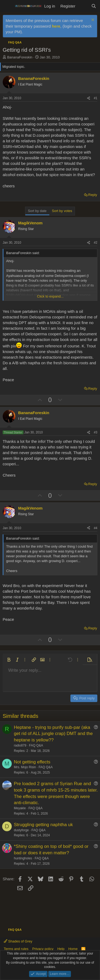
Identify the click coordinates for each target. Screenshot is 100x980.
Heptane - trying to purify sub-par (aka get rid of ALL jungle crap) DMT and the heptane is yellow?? (53, 734)
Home (73, 949)
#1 (96, 98)
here (56, 26)
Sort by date (37, 211)
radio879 (20, 745)
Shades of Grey (18, 941)
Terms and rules (16, 949)
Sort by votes (62, 211)
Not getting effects (32, 762)
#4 (96, 528)
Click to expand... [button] (50, 296)
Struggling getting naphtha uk (43, 825)
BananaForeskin (20, 57)
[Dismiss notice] (92, 21)
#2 (96, 243)
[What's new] (83, 6)
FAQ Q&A (36, 745)
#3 (96, 432)
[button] (9, 660)
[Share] (89, 98)
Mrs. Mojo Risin (25, 767)
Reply (93, 195)
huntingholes (23, 858)
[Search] (94, 6)
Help (61, 949)
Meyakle (20, 808)
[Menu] (7, 6)
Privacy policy (43, 949)
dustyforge (21, 830)
